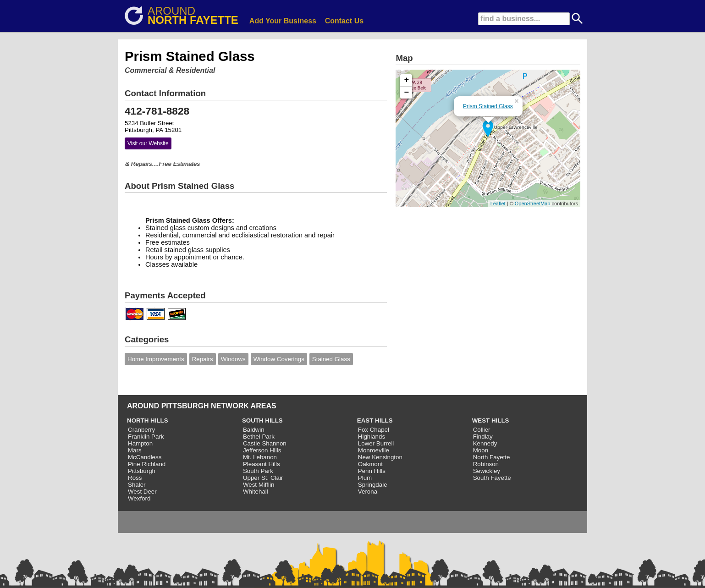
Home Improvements (156, 359)
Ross (135, 478)
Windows (233, 359)
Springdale (373, 485)
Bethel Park (259, 437)
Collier (482, 430)
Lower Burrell (376, 443)
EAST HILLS (375, 420)
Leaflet (498, 203)
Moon (481, 450)
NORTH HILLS (148, 420)
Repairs (203, 359)
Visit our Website (148, 143)
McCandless (145, 457)
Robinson (486, 464)
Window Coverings (279, 359)
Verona (368, 492)
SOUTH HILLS (262, 420)
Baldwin (254, 430)
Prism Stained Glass (488, 106)
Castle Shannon (265, 443)
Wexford (139, 498)
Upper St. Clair (263, 478)
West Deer (142, 492)
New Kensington (380, 457)
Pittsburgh (142, 471)
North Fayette (492, 457)
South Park (258, 471)
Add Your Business (283, 21)
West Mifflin (259, 485)
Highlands (372, 437)
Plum (365, 478)
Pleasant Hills (262, 464)
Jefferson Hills (262, 450)
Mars (135, 450)
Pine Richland (147, 464)
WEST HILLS (491, 420)
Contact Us (344, 21)
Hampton (140, 443)
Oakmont (370, 464)
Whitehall (256, 492)
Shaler (137, 485)
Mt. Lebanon (260, 457)
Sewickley (487, 471)
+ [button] (407, 80)
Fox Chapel (374, 430)
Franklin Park (146, 437)
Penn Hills (372, 471)
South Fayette (492, 478)
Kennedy (485, 443)
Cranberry (141, 430)
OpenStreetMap (533, 203)
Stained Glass (331, 359)
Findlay (483, 437)
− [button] (407, 93)
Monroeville (374, 450)
